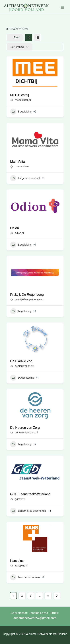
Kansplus (17, 561)
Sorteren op (17, 47)
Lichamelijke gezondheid (28, 511)
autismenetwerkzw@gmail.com (35, 618)
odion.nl (19, 233)
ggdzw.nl (20, 499)
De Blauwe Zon (21, 361)
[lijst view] (37, 38)
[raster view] (28, 38)
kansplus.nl (21, 566)
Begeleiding (21, 112)
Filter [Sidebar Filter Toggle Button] (15, 38)
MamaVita (17, 162)
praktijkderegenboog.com (30, 299)
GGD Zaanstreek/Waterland (30, 494)
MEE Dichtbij (19, 95)
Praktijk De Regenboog (27, 295)
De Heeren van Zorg (25, 428)
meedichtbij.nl (23, 100)
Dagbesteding (22, 378)
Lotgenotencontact (25, 178)
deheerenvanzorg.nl (26, 433)
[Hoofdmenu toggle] (62, 7)
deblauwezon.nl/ (24, 366)
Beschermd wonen (25, 577)
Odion (15, 228)
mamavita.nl (22, 166)
